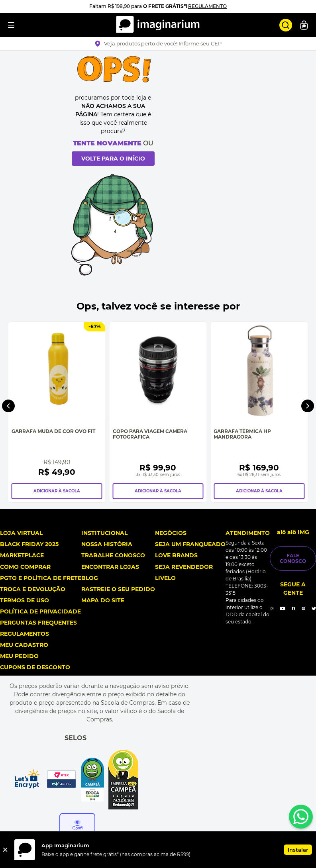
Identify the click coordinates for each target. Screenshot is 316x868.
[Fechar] (5, 850)
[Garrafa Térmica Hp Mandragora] (259, 412)
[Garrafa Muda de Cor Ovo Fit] (57, 412)
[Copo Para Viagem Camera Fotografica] (158, 412)
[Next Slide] (308, 406)
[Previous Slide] (8, 406)
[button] (158, 43)
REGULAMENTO (207, 6)
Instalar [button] (298, 850)
